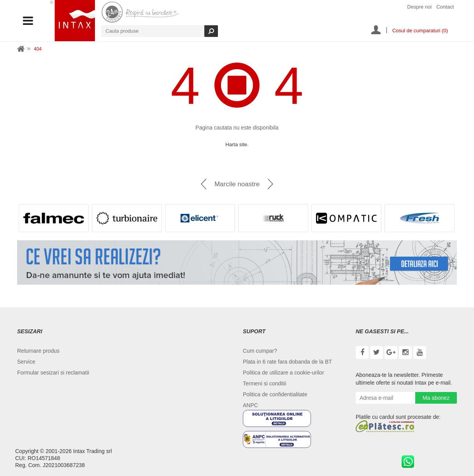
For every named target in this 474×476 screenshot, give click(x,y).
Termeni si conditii (264, 383)
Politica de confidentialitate (275, 394)
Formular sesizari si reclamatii (53, 373)
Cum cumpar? (260, 351)
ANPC (250, 405)
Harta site (236, 144)
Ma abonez (436, 398)
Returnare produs (38, 351)
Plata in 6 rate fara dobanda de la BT (287, 362)
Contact (445, 7)
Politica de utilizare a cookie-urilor (284, 373)
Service (26, 362)
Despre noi (419, 7)
